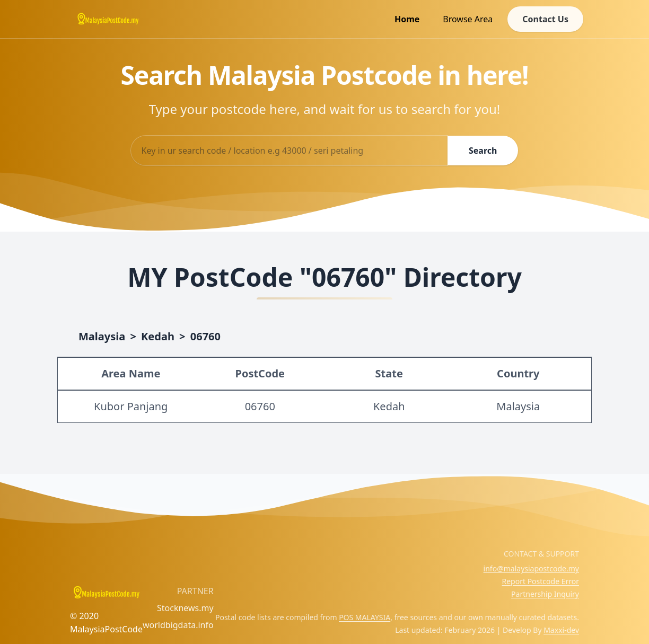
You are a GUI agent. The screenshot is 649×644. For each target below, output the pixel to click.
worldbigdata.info (178, 625)
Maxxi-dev (561, 630)
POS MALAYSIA (365, 617)
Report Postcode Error (540, 581)
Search (483, 151)
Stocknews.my (185, 608)
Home (407, 19)
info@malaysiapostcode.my (531, 568)
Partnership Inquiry (545, 594)
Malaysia (102, 336)
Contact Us (545, 19)
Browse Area (468, 19)
